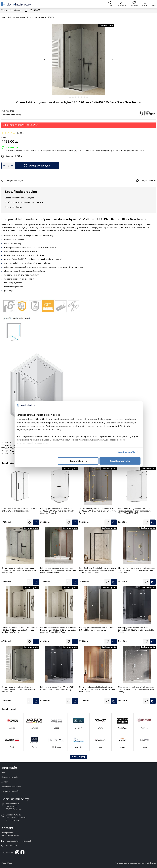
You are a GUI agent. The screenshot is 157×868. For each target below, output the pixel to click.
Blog (3, 772)
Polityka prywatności (10, 791)
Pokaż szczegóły (126, 452)
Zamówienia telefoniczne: (21, 10)
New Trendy (16, 114)
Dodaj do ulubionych (14, 181)
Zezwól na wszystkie (120, 461)
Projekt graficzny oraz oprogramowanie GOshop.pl (135, 863)
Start (4, 17)
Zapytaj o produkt (148, 181)
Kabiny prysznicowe (17, 17)
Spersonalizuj (78, 461)
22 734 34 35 (12, 846)
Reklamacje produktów (11, 787)
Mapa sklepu (7, 863)
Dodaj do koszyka (39, 166)
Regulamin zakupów (10, 777)
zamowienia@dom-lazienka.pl (18, 841)
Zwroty (4, 782)
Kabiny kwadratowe (36, 17)
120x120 (51, 17)
